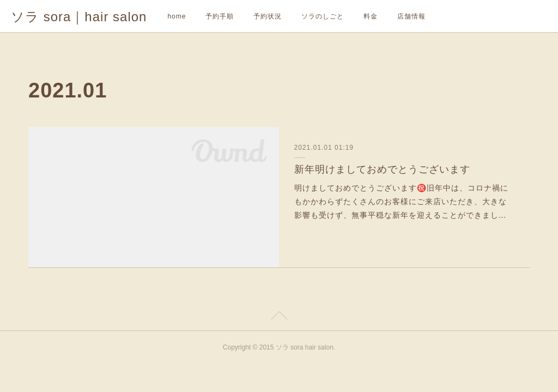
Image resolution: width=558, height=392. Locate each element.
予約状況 (268, 16)
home (177, 16)
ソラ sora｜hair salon (79, 17)
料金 (371, 16)
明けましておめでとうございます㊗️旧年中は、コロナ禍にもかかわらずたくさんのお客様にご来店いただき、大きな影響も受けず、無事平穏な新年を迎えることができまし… (401, 201)
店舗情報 (411, 16)
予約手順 (220, 16)
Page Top (279, 317)
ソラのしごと (323, 16)
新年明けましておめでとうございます (382, 169)
